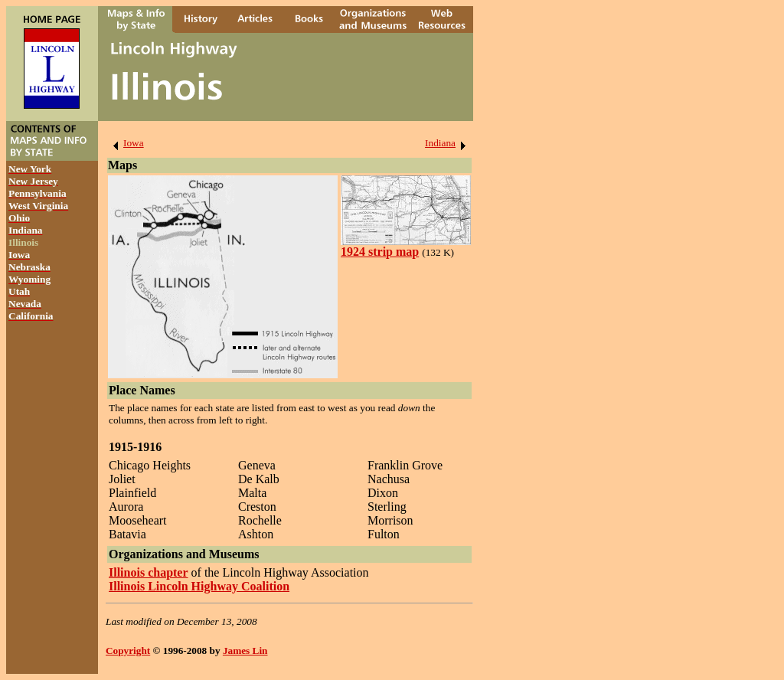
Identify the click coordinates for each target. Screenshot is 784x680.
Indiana (448, 143)
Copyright (128, 651)
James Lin (245, 651)
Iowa (126, 143)
